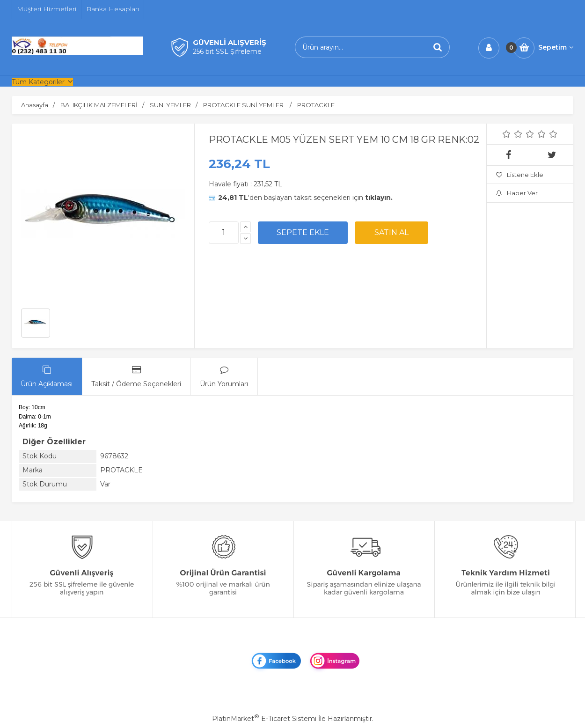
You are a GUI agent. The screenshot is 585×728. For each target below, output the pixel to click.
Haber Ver (517, 193)
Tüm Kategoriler (38, 82)
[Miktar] (224, 233)
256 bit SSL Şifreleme (227, 51)
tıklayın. (379, 198)
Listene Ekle (520, 175)
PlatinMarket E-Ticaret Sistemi (264, 719)
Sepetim (556, 47)
